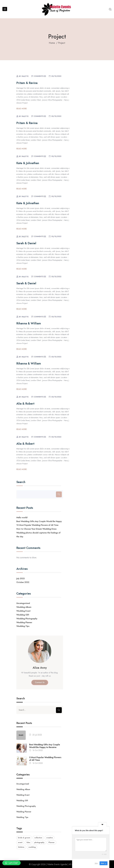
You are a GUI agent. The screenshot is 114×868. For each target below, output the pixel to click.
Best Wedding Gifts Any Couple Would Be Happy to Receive (45, 745)
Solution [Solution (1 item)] (21, 847)
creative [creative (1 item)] (49, 837)
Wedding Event (23, 610)
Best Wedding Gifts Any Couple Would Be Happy (39, 521)
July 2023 (21, 578)
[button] (11, 863)
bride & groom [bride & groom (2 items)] (24, 837)
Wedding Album (24, 606)
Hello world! (22, 517)
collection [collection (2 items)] (38, 837)
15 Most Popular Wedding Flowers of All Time (38, 525)
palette (25, 76)
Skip (96, 863)
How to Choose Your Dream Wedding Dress (37, 529)
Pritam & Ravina (27, 83)
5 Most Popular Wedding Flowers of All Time (45, 758)
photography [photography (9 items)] (39, 842)
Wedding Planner (24, 622)
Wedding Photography (27, 618)
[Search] (59, 494)
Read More (22, 109)
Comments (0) (40, 76)
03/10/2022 (56, 76)
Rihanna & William (29, 323)
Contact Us (40, 681)
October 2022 (23, 582)
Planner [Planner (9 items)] (52, 842)
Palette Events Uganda (57, 864)
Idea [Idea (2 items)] (28, 842)
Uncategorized (23, 603)
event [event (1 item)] (20, 842)
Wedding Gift (23, 614)
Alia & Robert (25, 404)
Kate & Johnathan (28, 163)
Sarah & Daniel (26, 243)
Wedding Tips (23, 625)
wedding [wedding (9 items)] (32, 847)
